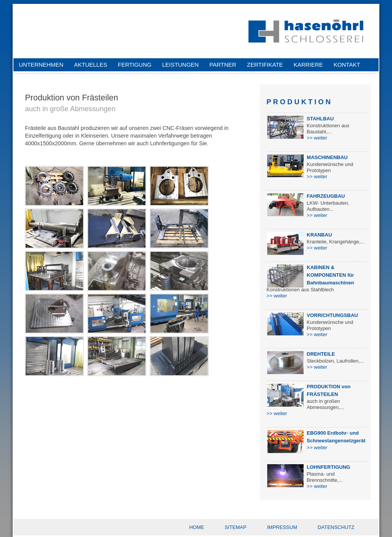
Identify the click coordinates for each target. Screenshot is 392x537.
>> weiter (317, 138)
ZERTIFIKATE (265, 65)
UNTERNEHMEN (41, 65)
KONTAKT (347, 65)
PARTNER (223, 65)
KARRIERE (308, 65)
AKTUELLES (91, 65)
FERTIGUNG (135, 65)
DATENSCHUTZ (336, 527)
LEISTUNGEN (180, 65)
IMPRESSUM (282, 527)
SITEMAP (236, 527)
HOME (197, 527)
